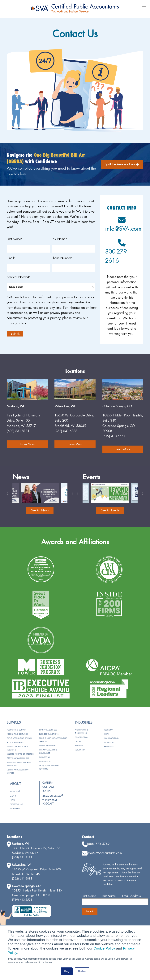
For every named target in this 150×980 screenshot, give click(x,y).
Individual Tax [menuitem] (45, 761)
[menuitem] (53, 796)
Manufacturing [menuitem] (111, 738)
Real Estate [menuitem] (109, 747)
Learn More (27, 444)
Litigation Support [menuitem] (47, 746)
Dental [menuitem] (78, 741)
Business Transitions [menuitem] (49, 734)
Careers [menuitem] (47, 783)
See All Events (110, 510)
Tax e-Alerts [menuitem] (15, 808)
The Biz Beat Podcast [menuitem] (50, 802)
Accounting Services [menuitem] (17, 730)
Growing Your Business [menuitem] (18, 758)
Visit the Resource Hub (122, 164)
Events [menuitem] (13, 796)
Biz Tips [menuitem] (47, 791)
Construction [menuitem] (82, 737)
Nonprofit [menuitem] (109, 742)
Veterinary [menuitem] (80, 750)
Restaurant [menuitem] (109, 730)
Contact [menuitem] (48, 787)
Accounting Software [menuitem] (17, 734)
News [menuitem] (13, 800)
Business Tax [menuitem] (45, 757)
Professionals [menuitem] (17, 804)
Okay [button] (67, 971)
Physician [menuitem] (79, 746)
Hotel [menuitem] (107, 734)
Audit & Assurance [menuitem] (15, 742)
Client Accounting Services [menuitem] (19, 738)
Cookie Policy (104, 948)
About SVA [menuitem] (15, 792)
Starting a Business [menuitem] (48, 730)
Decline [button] (82, 971)
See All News (40, 510)
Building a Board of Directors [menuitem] (21, 754)
